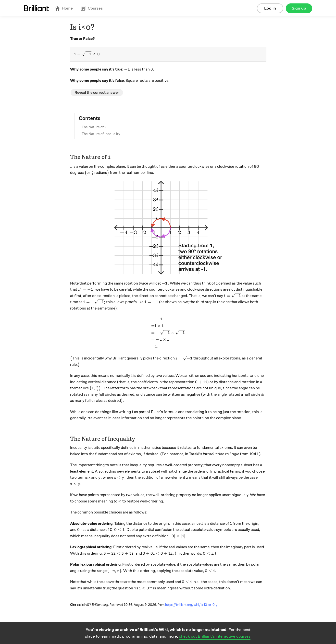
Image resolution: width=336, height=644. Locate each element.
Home (64, 8)
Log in (270, 8)
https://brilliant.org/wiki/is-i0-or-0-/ (191, 605)
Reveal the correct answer (97, 93)
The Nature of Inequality (101, 134)
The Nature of (94, 127)
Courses (92, 8)
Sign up (299, 8)
